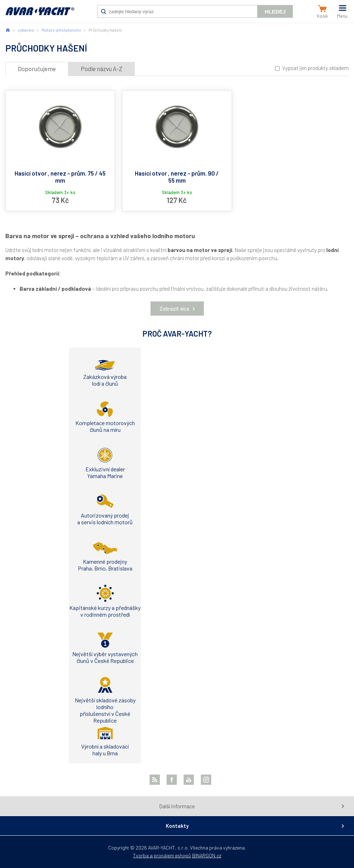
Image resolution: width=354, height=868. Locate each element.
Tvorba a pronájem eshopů (162, 855)
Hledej (275, 12)
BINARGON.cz (207, 855)
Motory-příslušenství (61, 30)
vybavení (26, 30)
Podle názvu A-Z (102, 69)
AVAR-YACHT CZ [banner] (40, 15)
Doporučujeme (37, 69)
